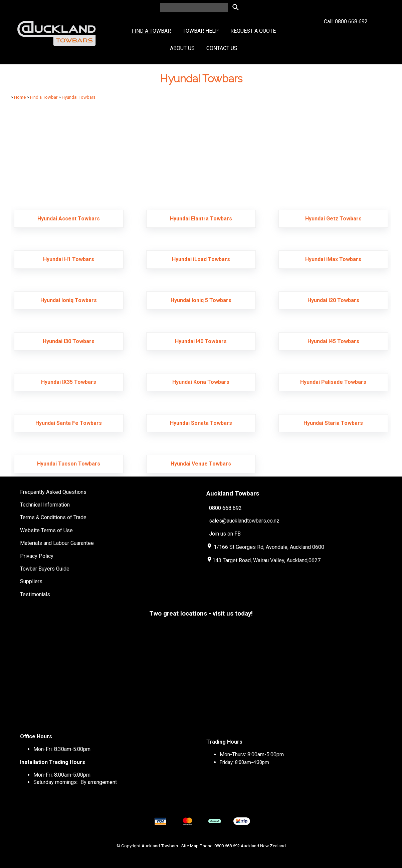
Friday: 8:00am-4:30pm (244, 762)
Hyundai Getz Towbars (333, 219)
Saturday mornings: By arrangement (75, 782)
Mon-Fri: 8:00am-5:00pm (62, 775)
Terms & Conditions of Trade (53, 517)
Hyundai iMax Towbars (333, 259)
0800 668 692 (225, 508)
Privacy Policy (37, 556)
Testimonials (35, 594)
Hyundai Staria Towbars (333, 423)
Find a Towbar (151, 31)
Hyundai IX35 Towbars (69, 382)
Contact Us (222, 48)
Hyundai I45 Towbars (333, 341)
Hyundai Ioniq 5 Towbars (201, 300)
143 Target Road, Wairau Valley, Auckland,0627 (263, 560)
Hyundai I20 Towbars (333, 300)
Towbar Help (201, 31)
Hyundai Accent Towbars (69, 219)
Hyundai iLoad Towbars (201, 259)
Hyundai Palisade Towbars (333, 382)
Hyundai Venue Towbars (201, 464)
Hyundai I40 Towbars (201, 341)
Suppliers (31, 581)
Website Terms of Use (46, 530)
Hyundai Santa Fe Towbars (69, 423)
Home (20, 97)
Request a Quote (253, 31)
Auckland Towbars (160, 846)
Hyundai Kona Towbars (201, 382)
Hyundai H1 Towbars (69, 259)
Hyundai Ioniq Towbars (69, 300)
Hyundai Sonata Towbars (201, 423)
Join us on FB (225, 534)
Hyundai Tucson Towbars (69, 464)
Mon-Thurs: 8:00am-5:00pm (252, 754)
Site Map (190, 846)
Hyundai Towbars (79, 97)
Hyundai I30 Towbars (69, 341)
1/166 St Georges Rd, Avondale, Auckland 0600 (269, 547)
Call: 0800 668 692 (346, 34)
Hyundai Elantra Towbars (201, 219)
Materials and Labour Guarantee (57, 543)
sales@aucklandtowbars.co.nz (244, 521)
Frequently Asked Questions (53, 492)
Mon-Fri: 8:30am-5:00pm (62, 749)
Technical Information (45, 505)
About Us (182, 48)
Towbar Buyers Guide (45, 569)
